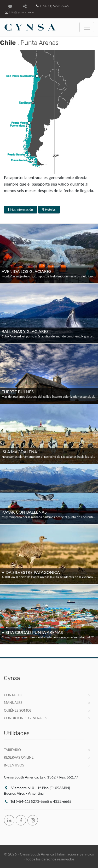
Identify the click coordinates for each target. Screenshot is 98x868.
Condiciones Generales (26, 718)
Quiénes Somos (18, 710)
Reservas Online (19, 757)
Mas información (21, 209)
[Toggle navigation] (87, 27)
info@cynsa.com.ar (19, 12)
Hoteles (49, 209)
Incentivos (14, 765)
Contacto (13, 695)
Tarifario (12, 750)
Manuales (13, 703)
